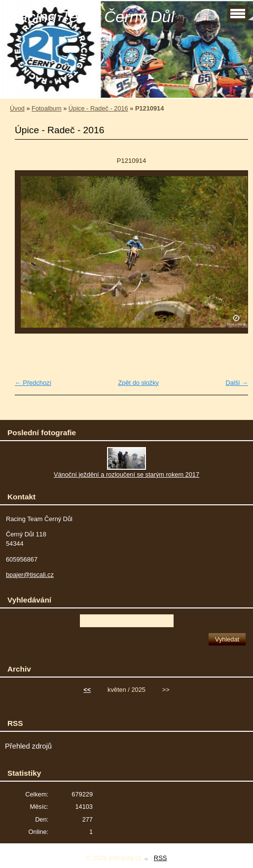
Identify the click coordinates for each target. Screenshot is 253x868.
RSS (161, 858)
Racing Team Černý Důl (91, 17)
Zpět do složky (138, 383)
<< (87, 690)
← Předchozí (33, 383)
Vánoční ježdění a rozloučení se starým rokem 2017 (126, 474)
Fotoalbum (46, 108)
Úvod (17, 108)
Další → (237, 383)
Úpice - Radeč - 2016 (98, 108)
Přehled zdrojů (28, 746)
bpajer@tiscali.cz (30, 575)
